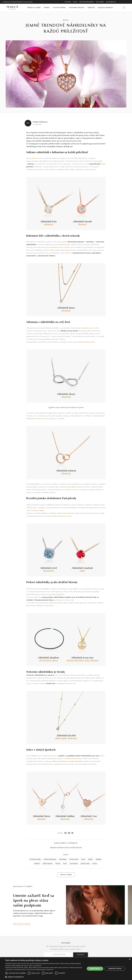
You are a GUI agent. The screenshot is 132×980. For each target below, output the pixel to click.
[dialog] (66, 969)
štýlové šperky (48, 864)
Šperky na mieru (34, 8)
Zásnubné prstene (77, 8)
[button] (44, 977)
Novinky (68, 2)
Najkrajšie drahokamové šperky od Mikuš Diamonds (66, 848)
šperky (90, 859)
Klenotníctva (111, 2)
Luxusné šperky (59, 8)
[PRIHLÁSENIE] (125, 2)
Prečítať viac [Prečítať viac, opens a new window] (50, 970)
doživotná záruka (35, 859)
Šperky (47, 8)
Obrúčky (91, 8)
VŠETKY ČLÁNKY (66, 875)
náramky (99, 859)
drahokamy (63, 859)
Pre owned (100, 2)
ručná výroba (74, 859)
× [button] (130, 959)
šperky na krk (85, 864)
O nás (75, 2)
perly (65, 864)
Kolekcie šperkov (106, 8)
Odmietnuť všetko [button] (115, 969)
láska (83, 859)
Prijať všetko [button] (95, 969)
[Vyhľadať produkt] (124, 7)
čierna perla (74, 864)
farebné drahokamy (50, 859)
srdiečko (37, 864)
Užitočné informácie (87, 2)
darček (58, 864)
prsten (95, 864)
